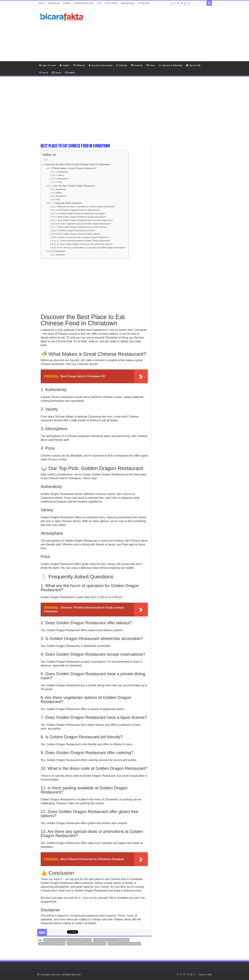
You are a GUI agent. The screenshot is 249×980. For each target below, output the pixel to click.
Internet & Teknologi (170, 65)
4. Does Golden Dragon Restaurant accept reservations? (81, 217)
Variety (59, 192)
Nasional (137, 65)
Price (58, 199)
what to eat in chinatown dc (125, 944)
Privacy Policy (111, 3)
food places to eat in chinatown (112, 940)
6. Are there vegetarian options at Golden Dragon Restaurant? (83, 224)
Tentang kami (54, 3)
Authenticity (61, 189)
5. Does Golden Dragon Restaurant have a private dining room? (84, 220)
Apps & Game (47, 65)
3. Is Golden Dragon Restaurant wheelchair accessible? (80, 213)
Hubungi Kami (128, 3)
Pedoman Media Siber (84, 3)
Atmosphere (61, 196)
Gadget (64, 65)
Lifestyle (122, 65)
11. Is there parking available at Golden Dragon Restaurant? (84, 241)
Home (42, 3)
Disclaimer (60, 255)
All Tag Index (144, 3)
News (151, 65)
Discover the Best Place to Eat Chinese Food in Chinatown (78, 164)
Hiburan (79, 65)
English (70, 73)
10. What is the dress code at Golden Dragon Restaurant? (83, 237)
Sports (57, 73)
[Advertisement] (146, 34)
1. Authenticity (62, 172)
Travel (44, 73)
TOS (99, 3)
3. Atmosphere (62, 178)
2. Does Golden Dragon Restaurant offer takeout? (78, 210)
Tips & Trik (193, 65)
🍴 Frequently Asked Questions (66, 203)
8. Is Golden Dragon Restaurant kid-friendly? (75, 230)
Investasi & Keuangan (101, 65)
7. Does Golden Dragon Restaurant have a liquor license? (81, 227)
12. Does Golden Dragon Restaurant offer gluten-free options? (84, 244)
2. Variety (60, 175)
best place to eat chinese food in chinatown (68, 940)
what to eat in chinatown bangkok (87, 944)
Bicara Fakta (205, 974)
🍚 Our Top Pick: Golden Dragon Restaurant (73, 186)
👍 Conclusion (58, 251)
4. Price (59, 182)
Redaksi (67, 3)
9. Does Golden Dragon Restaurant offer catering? (78, 234)
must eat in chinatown (52, 944)
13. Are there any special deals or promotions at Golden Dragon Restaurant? (91, 247)
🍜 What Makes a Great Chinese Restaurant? (73, 168)
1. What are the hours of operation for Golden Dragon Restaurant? (85, 206)
